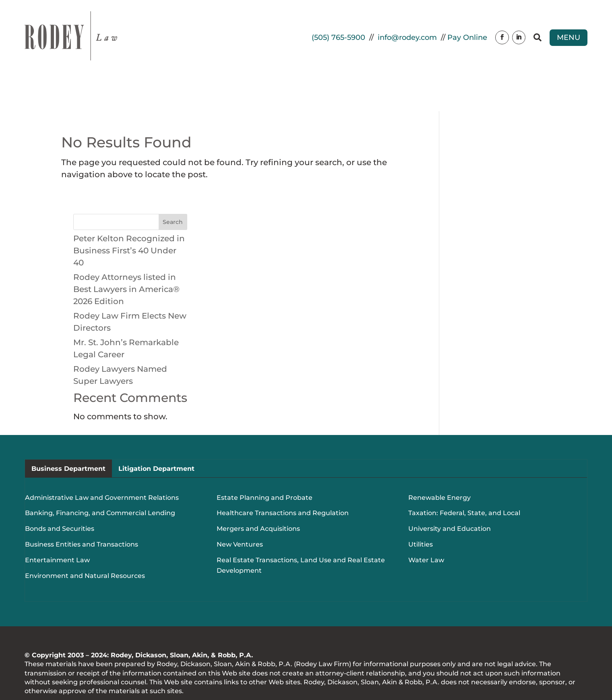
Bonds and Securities (60, 493)
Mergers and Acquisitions (258, 493)
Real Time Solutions (98, 671)
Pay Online (467, 37)
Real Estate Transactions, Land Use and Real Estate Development (301, 529)
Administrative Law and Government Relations (102, 461)
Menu (569, 37)
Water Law (426, 524)
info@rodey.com (407, 37)
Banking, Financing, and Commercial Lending (100, 477)
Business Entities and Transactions (82, 508)
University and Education (450, 493)
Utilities (421, 508)
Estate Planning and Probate (265, 461)
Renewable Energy (439, 461)
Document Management (236, 671)
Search (173, 186)
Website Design (162, 671)
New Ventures (240, 508)
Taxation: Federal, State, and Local (464, 477)
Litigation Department (156, 433)
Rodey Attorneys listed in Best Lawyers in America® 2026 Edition (126, 253)
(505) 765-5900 (338, 37)
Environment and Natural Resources (85, 539)
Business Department (68, 433)
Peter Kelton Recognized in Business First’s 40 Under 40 (129, 214)
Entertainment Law (57, 524)
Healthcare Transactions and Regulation (283, 477)
